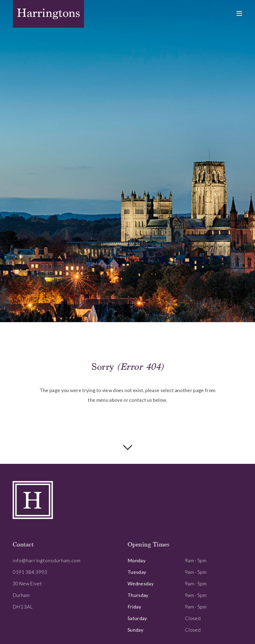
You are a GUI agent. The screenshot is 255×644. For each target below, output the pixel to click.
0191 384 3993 (30, 572)
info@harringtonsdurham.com (47, 560)
